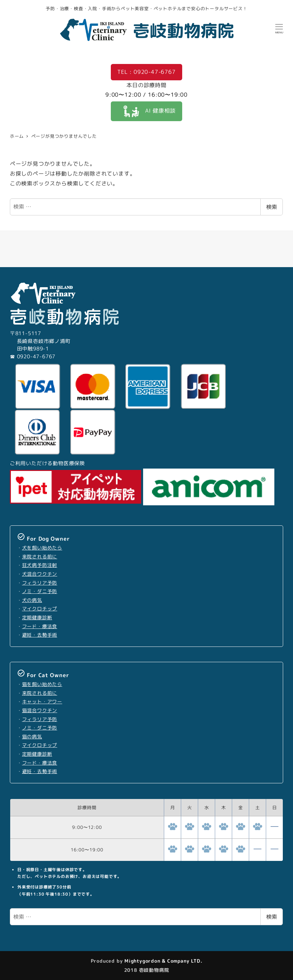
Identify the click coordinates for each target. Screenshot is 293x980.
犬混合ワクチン (40, 574)
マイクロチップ (40, 609)
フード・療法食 (40, 626)
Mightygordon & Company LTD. (162, 961)
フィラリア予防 (40, 583)
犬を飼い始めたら (42, 548)
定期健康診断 (37, 618)
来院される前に (40, 557)
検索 (272, 207)
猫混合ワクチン (40, 710)
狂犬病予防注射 (40, 565)
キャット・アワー (42, 702)
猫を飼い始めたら (42, 684)
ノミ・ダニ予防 (40, 591)
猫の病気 (32, 737)
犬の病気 (32, 600)
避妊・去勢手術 (40, 635)
